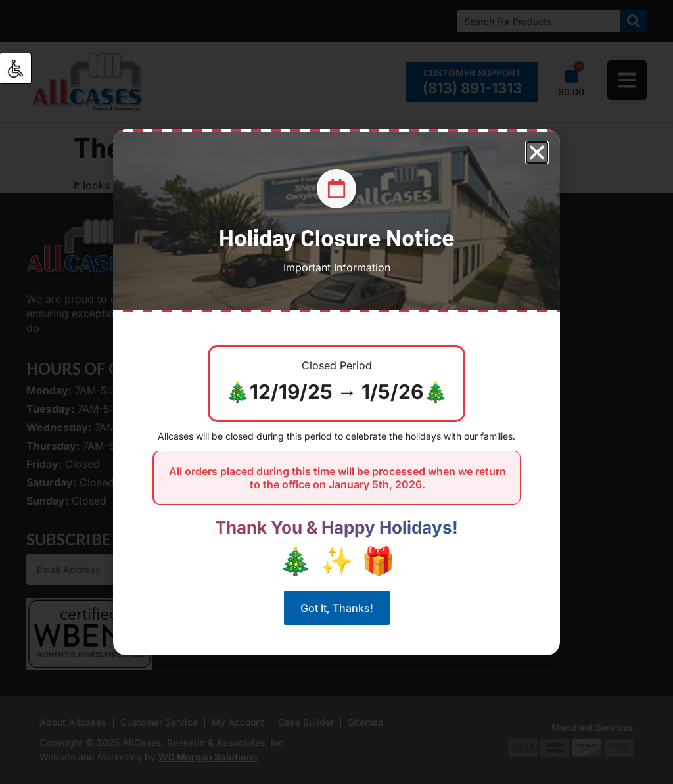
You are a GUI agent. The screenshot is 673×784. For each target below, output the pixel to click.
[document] (336, 392)
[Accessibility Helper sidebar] (16, 68)
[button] (537, 152)
